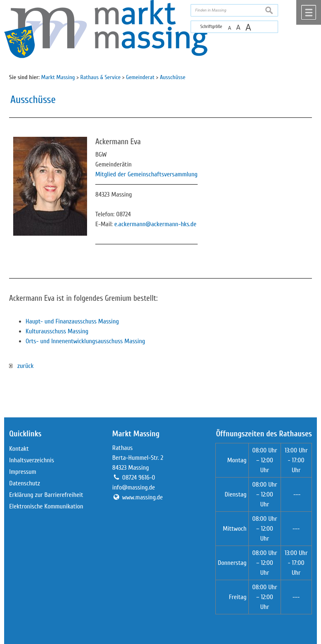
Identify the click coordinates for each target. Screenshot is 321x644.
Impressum (22, 472)
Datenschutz (25, 483)
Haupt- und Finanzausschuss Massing (72, 321)
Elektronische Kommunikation (46, 506)
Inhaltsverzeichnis (32, 460)
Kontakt (19, 449)
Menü (309, 12)
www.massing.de (143, 497)
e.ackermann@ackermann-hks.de (155, 224)
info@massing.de (133, 487)
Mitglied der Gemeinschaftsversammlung (146, 174)
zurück (21, 366)
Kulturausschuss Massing (57, 331)
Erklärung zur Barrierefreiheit (46, 495)
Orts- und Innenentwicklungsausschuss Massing (85, 341)
